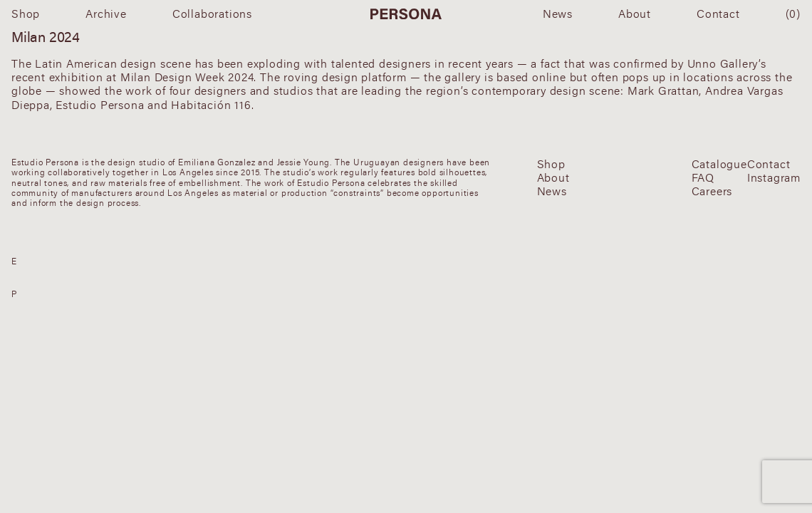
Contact (718, 14)
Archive (106, 14)
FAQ (703, 178)
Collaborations (212, 14)
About (635, 14)
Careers (712, 191)
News (558, 14)
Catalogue (719, 164)
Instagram (774, 178)
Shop (26, 14)
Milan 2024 (46, 37)
